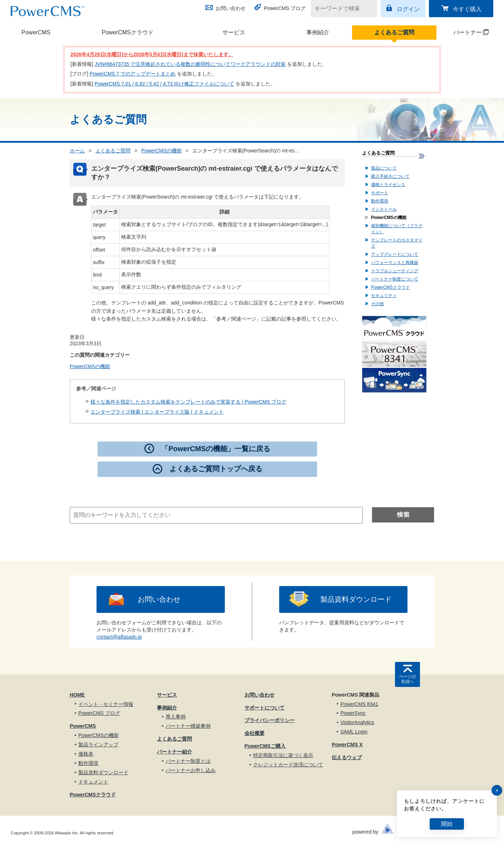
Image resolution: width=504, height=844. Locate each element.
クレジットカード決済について (288, 765)
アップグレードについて (395, 254)
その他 (377, 304)
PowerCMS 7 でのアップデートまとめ (133, 74)
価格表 (86, 754)
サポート (380, 193)
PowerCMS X (347, 745)
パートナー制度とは (188, 761)
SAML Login (354, 732)
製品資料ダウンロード (356, 599)
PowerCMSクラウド (128, 32)
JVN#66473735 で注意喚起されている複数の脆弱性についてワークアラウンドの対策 (190, 64)
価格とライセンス (388, 185)
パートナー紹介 (174, 752)
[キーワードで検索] (340, 9)
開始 (447, 824)
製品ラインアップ (98, 745)
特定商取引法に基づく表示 (283, 755)
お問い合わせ (231, 8)
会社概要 (255, 733)
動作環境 (380, 201)
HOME (77, 695)
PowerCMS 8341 (359, 704)
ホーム (77, 151)
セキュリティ (384, 296)
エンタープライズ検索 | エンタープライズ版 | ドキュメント (157, 412)
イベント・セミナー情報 (106, 704)
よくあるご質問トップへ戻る (216, 469)
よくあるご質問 (394, 32)
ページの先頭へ (407, 679)
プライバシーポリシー (270, 720)
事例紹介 (318, 32)
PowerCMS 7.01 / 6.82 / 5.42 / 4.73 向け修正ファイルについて (165, 84)
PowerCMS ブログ (285, 8)
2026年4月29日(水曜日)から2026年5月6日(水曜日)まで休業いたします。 (152, 54)
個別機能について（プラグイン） (397, 229)
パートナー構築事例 (188, 726)
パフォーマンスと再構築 (395, 263)
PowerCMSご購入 (265, 746)
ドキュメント (93, 782)
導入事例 (176, 717)
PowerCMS (36, 32)
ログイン (408, 9)
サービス (234, 32)
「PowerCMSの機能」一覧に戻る (216, 449)
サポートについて (265, 708)
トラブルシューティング (395, 271)
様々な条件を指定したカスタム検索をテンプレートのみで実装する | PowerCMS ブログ (188, 402)
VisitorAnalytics (357, 722)
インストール (384, 209)
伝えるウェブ (347, 757)
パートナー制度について (395, 279)
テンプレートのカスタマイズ (397, 243)
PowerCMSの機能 (161, 151)
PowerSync (353, 713)
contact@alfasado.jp (119, 637)
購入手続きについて (390, 176)
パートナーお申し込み (191, 770)
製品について (384, 168)
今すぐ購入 (467, 9)
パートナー (463, 32)
